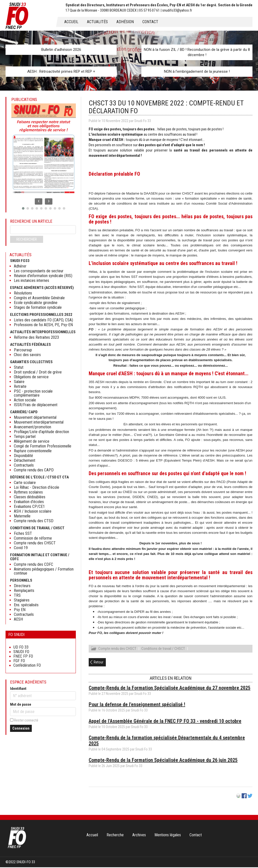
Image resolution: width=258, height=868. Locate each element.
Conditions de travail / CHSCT (163, 649)
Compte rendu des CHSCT (117, 649)
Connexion (21, 728)
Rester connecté (26, 720)
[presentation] (39, 201)
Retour (99, 663)
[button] (23, 208)
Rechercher (27, 239)
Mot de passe (21, 704)
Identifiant (18, 689)
